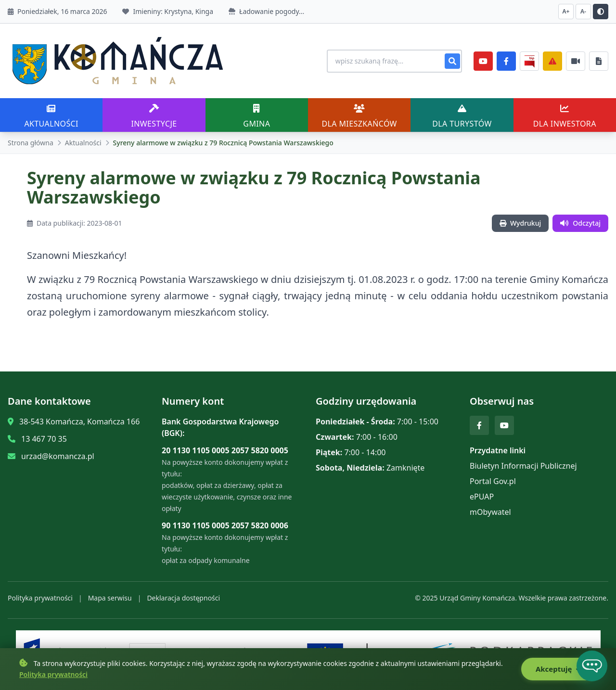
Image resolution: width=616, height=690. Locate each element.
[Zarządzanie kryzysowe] (552, 61)
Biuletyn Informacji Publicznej (523, 466)
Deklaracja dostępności (183, 598)
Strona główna (31, 143)
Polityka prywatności (40, 598)
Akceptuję (559, 669)
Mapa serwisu (110, 598)
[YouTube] (483, 61)
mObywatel (490, 512)
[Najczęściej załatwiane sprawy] (576, 61)
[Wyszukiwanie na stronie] (393, 61)
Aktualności (83, 143)
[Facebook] (506, 61)
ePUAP (482, 497)
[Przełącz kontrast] (601, 12)
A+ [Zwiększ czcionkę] (566, 11)
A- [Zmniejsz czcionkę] (583, 11)
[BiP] (529, 61)
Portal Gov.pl (493, 481)
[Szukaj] (452, 61)
